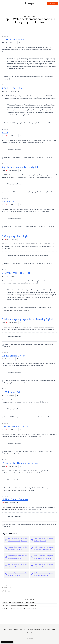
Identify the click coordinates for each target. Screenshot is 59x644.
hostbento (30, 629)
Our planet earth (39, 629)
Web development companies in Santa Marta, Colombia (44, 557)
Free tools (23, 629)
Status (6, 629)
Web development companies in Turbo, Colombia (44, 540)
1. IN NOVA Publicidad (13, 40)
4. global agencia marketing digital (20, 167)
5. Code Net (8, 202)
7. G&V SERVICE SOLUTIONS (16, 273)
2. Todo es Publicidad (13, 88)
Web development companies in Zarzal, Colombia (18, 574)
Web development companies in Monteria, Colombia (44, 574)
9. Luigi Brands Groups (14, 356)
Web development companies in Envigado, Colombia (18, 548)
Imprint (30, 633)
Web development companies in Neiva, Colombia (18, 566)
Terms (53, 629)
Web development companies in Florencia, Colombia (44, 566)
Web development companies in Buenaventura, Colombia (44, 548)
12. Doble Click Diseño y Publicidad (20, 463)
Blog (10, 629)
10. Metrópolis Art (11, 392)
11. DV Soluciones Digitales (15, 427)
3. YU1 (5, 133)
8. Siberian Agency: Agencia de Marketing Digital (27, 319)
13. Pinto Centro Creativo (15, 499)
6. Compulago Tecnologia (15, 236)
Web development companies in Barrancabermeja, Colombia (18, 540)
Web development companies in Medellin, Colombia (18, 557)
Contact (48, 629)
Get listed (53, 3)
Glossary (16, 629)
